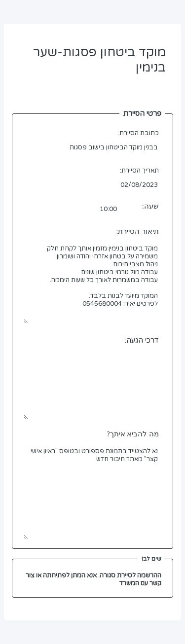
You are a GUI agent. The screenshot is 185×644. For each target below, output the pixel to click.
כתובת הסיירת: (138, 133)
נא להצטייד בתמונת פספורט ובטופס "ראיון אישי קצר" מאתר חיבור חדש (92, 492)
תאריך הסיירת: (139, 171)
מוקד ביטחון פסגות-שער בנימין (92, 70)
